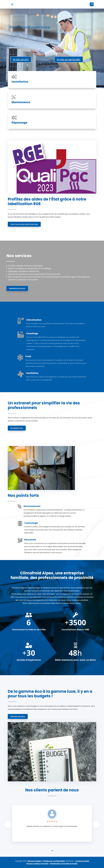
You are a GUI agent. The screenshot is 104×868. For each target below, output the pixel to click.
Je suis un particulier (69, 59)
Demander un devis (17, 288)
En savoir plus (17, 428)
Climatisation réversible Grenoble (64, 864)
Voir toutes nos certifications (24, 224)
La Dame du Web (82, 861)
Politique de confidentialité (54, 861)
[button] (96, 825)
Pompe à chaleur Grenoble (37, 864)
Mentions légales (35, 861)
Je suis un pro (21, 59)
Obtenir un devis (18, 716)
